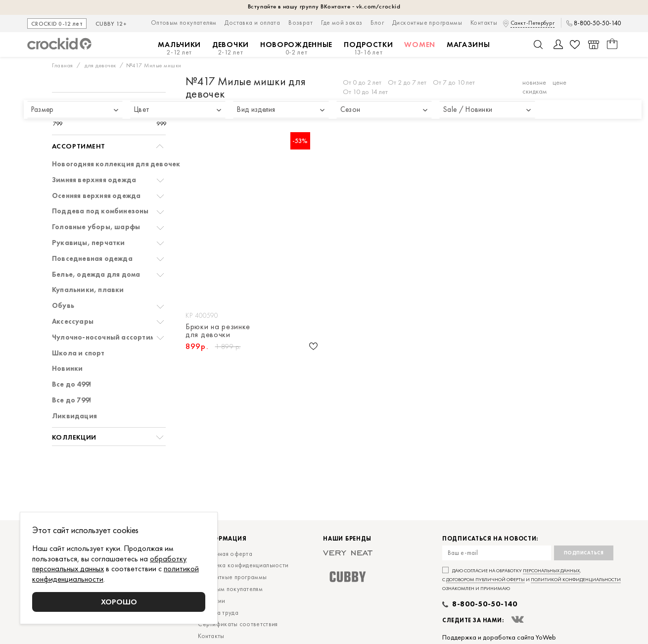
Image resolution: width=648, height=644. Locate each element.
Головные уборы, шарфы (96, 227)
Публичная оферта (225, 554)
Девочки (231, 48)
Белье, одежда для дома (96, 274)
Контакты (484, 23)
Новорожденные (296, 48)
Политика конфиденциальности (243, 565)
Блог (377, 23)
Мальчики (179, 48)
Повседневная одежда (92, 259)
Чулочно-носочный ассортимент (109, 337)
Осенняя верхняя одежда (96, 196)
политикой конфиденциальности (576, 579)
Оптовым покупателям (184, 23)
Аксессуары (73, 322)
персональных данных (551, 570)
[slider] (63, 114)
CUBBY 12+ (111, 24)
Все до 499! (71, 384)
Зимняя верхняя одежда (94, 180)
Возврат (301, 23)
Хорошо (119, 602)
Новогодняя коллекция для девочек (116, 164)
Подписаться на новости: (490, 539)
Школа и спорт (78, 353)
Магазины (468, 45)
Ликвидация (74, 416)
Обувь (63, 306)
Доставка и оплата (252, 23)
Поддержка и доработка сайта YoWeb (499, 637)
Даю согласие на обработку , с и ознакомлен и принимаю (532, 579)
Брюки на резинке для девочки (218, 331)
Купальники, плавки (88, 290)
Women (420, 45)
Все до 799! (71, 400)
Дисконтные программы (427, 23)
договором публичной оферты (486, 579)
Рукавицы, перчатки (89, 243)
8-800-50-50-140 (597, 23)
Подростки (368, 48)
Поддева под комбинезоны (100, 211)
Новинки (67, 369)
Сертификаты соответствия (238, 624)
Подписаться (584, 553)
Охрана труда (218, 613)
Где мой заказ (342, 23)
